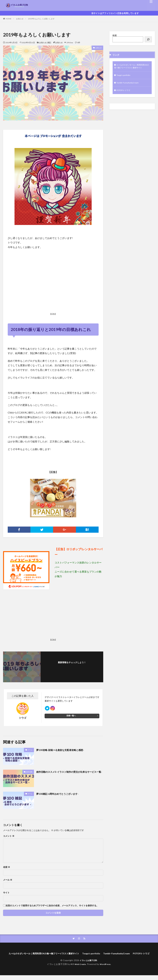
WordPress (107, 969)
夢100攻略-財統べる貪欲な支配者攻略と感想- (65, 750)
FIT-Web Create (77, 969)
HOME (9, 19)
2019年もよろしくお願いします (41, 19)
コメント (9, 836)
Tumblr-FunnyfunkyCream (129, 88)
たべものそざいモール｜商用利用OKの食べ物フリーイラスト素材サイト (132, 68)
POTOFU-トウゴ (125, 96)
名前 (7, 867)
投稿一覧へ (71, 717)
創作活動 (29, 772)
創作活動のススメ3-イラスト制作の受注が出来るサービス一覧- (70, 774)
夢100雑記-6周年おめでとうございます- (61, 794)
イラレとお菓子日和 (88, 965)
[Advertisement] (53, 289)
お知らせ (20, 19)
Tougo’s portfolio (125, 80)
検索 (115, 35)
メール (8, 880)
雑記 (49, 43)
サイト (6, 893)
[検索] (148, 39)
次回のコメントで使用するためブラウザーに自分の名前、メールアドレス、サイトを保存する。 (52, 906)
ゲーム (30, 750)
